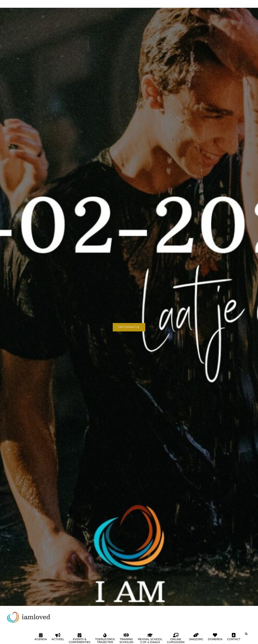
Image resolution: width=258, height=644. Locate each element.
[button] (246, 635)
